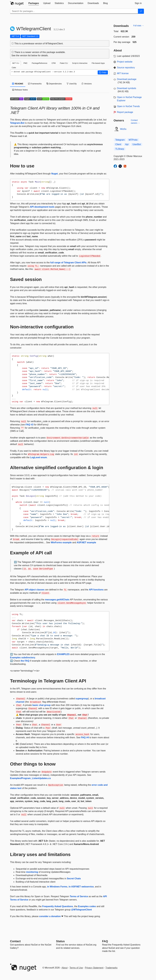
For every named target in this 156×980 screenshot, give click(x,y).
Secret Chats (74, 879)
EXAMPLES (63, 654)
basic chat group (42, 705)
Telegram (120, 140)
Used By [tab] (72, 84)
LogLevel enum (39, 457)
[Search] (141, 11)
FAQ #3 (29, 425)
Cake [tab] (14, 68)
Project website (125, 62)
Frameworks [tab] (35, 84)
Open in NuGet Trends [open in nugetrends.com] (128, 106)
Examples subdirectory (23, 658)
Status (60, 941)
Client (118, 144)
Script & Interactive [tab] (80, 63)
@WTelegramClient (81, 910)
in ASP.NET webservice (81, 887)
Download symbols (127, 88)
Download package (127, 79)
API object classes (35, 590)
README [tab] (18, 84)
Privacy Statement (94, 968)
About (65, 968)
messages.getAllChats (57, 600)
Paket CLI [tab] (64, 63)
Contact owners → (135, 122)
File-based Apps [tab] (98, 63)
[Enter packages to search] (74, 11)
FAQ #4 (85, 737)
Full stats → (139, 26)
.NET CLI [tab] (16, 63)
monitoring (32, 872)
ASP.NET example (86, 542)
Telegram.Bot (17, 123)
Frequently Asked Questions (58, 906)
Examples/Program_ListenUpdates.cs (30, 778)
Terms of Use (76, 968)
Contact (15, 941)
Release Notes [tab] (20, 90)
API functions (96, 590)
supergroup (82, 699)
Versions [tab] (87, 84)
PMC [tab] (25, 63)
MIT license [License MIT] (123, 73)
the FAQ (25, 661)
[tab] (34, 3)
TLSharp (120, 149)
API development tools (42, 207)
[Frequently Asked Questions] (105, 941)
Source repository (126, 68)
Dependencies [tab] (54, 84)
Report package (125, 112)
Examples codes (87, 906)
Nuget (54, 174)
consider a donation (50, 916)
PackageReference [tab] (39, 63)
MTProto (133, 140)
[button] (103, 72)
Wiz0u (123, 129)
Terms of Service (79, 896)
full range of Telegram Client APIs (68, 263)
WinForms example (61, 542)
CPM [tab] (54, 63)
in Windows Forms (57, 887)
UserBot (137, 144)
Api (127, 144)
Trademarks (112, 968)
